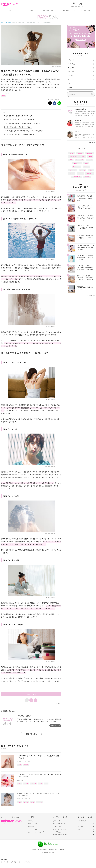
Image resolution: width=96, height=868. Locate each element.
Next (58, 704)
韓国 (71, 160)
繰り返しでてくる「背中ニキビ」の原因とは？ (20, 119)
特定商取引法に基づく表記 (60, 835)
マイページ (31, 826)
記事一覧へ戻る (31, 734)
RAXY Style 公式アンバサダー (77, 156)
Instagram (80, 826)
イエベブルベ (73, 170)
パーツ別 (82, 170)
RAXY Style (29, 10)
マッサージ (40, 802)
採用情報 (62, 849)
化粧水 (91, 170)
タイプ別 (87, 177)
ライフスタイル (76, 177)
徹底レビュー (77, 163)
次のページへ (31, 694)
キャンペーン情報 (48, 10)
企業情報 (34, 849)
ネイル (70, 80)
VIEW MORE (91, 142)
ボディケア (8, 93)
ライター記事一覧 (55, 726)
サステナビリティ (27, 862)
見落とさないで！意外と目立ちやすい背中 (18, 116)
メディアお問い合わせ (59, 824)
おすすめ (26, 765)
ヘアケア (70, 76)
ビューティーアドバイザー (35, 832)
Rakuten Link (81, 832)
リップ (86, 163)
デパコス (71, 173)
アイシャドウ (80, 160)
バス (46, 783)
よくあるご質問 (85, 10)
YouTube (80, 835)
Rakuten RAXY (9, 4)
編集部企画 (89, 153)
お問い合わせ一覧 (15, 862)
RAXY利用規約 (57, 832)
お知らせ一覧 (56, 821)
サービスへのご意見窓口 (59, 829)
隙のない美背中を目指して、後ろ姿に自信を (19, 135)
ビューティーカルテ (33, 829)
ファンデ (80, 173)
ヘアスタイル (76, 167)
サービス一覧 (4, 862)
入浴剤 (41, 783)
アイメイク (71, 68)
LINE (79, 829)
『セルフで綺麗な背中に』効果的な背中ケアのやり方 (22, 123)
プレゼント (34, 783)
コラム (70, 84)
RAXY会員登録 (82, 821)
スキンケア (71, 60)
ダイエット (90, 173)
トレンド (90, 160)
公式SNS (66, 10)
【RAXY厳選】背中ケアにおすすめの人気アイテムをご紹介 (24, 131)
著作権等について (53, 849)
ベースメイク (72, 64)
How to (4, 95)
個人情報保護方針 (43, 849)
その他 (70, 88)
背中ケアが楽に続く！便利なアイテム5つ (18, 127)
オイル (33, 802)
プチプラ (86, 167)
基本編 (90, 156)
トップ (10, 10)
